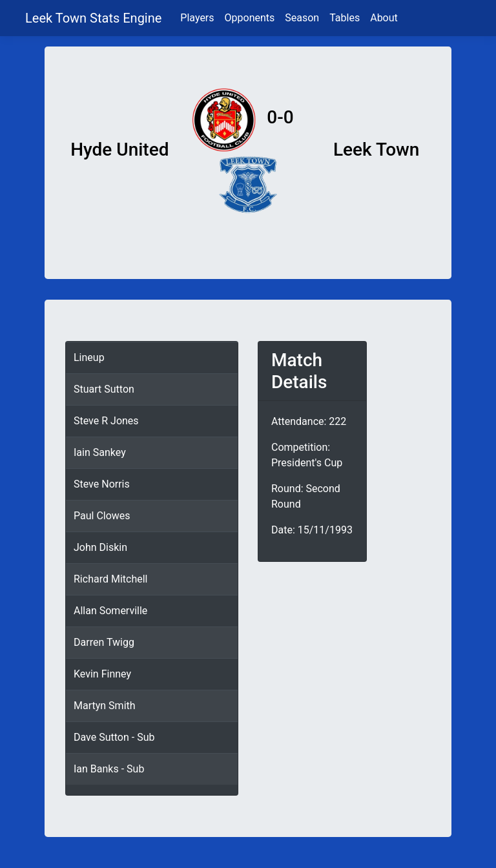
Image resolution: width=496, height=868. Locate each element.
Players (197, 18)
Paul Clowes (102, 516)
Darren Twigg (104, 642)
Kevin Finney (102, 674)
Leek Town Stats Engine (95, 18)
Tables (345, 18)
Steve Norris (102, 484)
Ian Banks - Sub (109, 769)
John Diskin (100, 547)
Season (302, 18)
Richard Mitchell (110, 579)
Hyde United (119, 150)
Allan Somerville (110, 611)
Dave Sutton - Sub (114, 737)
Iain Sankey (100, 452)
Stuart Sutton (104, 389)
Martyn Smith (105, 706)
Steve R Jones (106, 421)
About (384, 18)
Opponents (250, 18)
